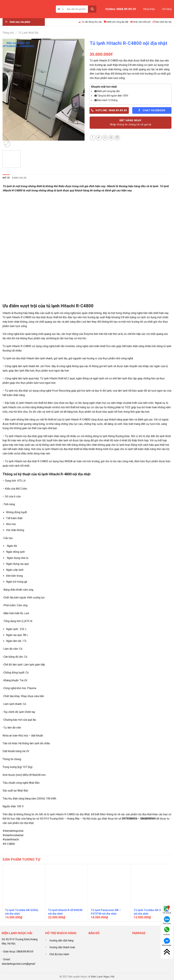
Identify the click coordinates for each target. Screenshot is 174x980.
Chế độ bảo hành (59, 954)
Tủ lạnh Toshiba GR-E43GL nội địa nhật (22, 912)
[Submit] (92, 9)
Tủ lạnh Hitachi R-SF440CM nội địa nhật (65, 912)
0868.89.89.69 (25, 952)
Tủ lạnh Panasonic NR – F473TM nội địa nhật (106, 912)
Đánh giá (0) (19, 178)
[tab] (6, 178)
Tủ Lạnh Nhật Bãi (28, 33)
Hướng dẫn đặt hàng (61, 941)
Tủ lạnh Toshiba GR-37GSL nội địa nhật (151, 912)
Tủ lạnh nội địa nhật (16, 391)
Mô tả (6, 178)
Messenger (167, 942)
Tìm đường (167, 910)
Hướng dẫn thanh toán (62, 947)
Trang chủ (8, 33)
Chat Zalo (167, 920)
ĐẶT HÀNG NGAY (130, 123)
